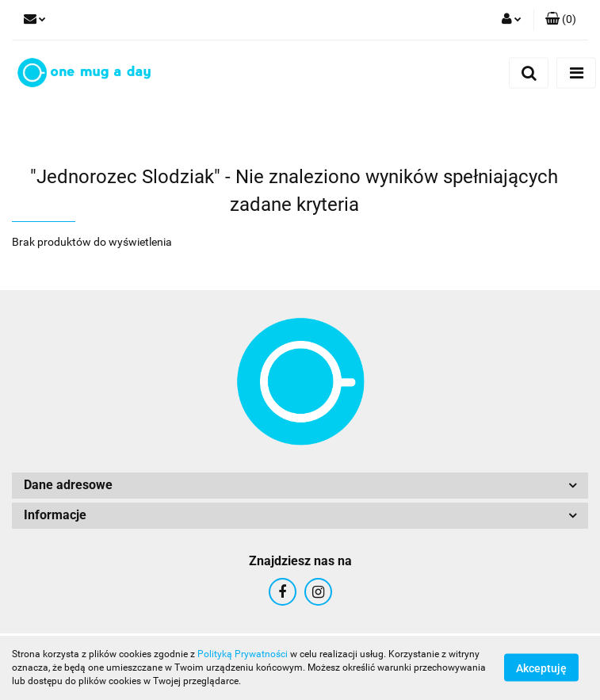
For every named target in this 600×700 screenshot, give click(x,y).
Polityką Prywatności (243, 654)
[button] (561, 20)
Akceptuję (541, 668)
